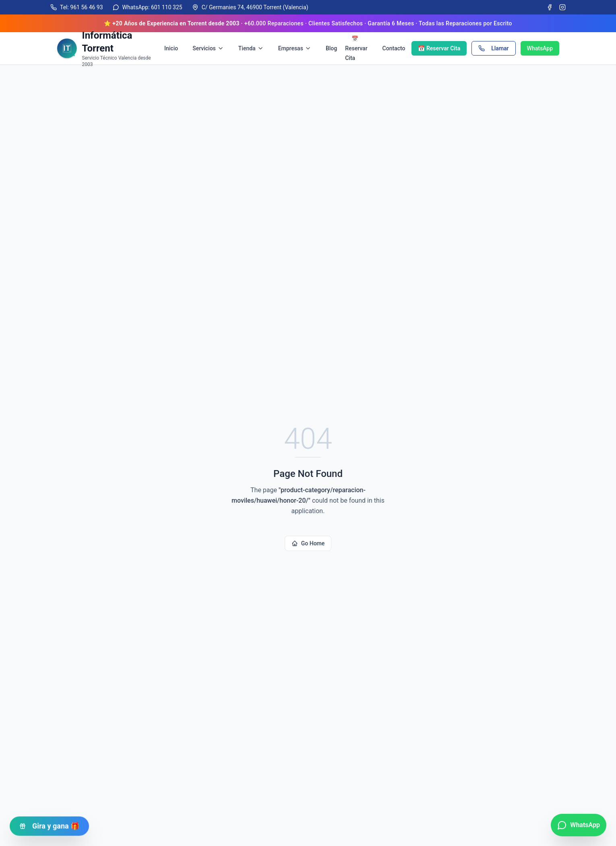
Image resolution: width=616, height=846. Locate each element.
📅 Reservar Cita (356, 48)
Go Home (308, 543)
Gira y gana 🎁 (49, 824)
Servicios (208, 48)
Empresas (295, 48)
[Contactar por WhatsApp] (579, 825)
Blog (331, 48)
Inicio (171, 48)
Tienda (251, 48)
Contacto (394, 48)
